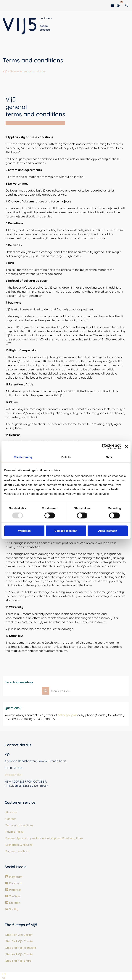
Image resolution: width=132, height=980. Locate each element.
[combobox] (4, 974)
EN (4, 974)
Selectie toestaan (66, 531)
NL (4, 978)
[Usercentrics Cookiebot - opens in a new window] (105, 446)
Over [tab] (109, 457)
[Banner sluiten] (126, 446)
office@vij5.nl (67, 715)
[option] (4, 978)
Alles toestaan (108, 531)
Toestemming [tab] (23, 457)
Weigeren (24, 531)
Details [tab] (66, 457)
